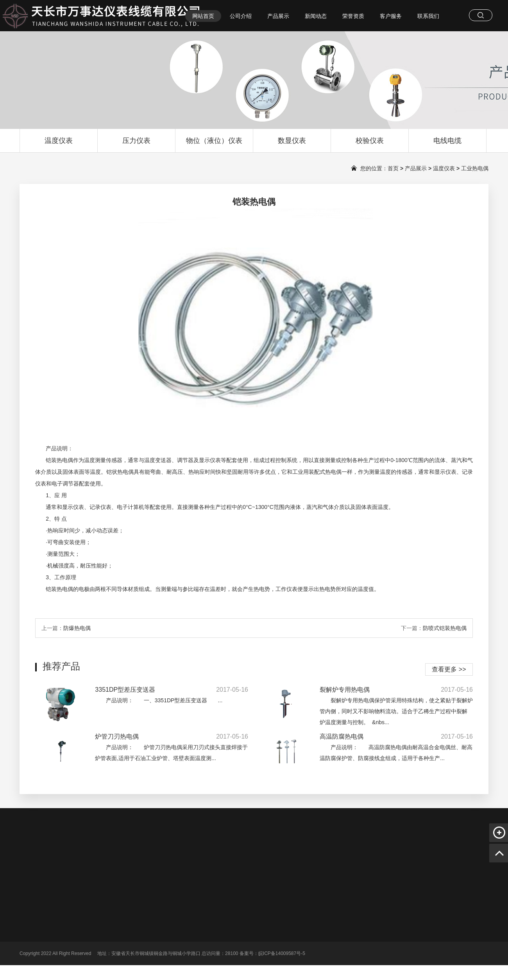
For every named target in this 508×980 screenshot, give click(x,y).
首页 (393, 168)
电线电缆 (447, 145)
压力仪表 (136, 145)
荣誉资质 (353, 16)
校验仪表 (370, 145)
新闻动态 (316, 16)
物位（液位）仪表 (214, 145)
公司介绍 (241, 16)
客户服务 (391, 16)
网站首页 (203, 16)
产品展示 (278, 16)
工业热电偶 (475, 168)
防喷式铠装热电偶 (445, 628)
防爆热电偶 (77, 628)
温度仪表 (59, 145)
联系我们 (428, 16)
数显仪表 (292, 145)
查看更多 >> (449, 669)
